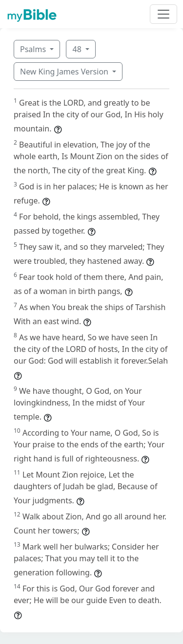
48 (78, 49)
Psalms (34, 49)
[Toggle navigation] (163, 14)
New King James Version (65, 72)
